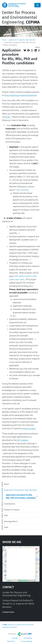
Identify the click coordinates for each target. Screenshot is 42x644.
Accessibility (28, 638)
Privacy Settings (27, 641)
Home (4, 40)
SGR (6, 515)
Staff (6, 527)
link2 (26, 190)
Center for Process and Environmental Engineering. (21, 17)
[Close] (38, 5)
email (8, 117)
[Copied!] (39, 50)
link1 (19, 190)
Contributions (10, 504)
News (7, 484)
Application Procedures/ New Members (22, 40)
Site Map (15, 638)
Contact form (8, 612)
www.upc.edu (29, 428)
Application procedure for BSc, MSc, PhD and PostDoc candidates (21, 496)
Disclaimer (11, 641)
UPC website (23, 440)
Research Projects (12, 510)
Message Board (11, 521)
